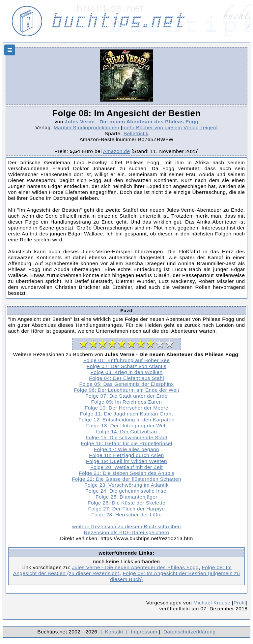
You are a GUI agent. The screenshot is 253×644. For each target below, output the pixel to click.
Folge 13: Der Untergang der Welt (127, 426)
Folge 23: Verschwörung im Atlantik (126, 485)
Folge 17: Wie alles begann (126, 449)
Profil (240, 603)
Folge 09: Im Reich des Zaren (126, 402)
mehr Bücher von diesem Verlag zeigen (169, 127)
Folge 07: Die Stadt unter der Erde (126, 396)
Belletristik (136, 133)
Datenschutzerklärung (190, 632)
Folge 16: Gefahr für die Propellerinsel (126, 443)
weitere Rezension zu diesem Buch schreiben (126, 526)
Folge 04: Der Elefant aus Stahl (126, 378)
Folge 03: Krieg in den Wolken (127, 372)
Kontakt (114, 632)
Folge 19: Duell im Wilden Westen (126, 461)
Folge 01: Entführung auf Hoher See (126, 360)
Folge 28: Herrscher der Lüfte (126, 515)
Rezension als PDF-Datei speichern (127, 532)
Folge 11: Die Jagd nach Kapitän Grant (127, 414)
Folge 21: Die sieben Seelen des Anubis (126, 473)
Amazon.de (117, 151)
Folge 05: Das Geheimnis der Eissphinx (127, 384)
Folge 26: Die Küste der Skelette (126, 503)
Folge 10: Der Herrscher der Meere (126, 408)
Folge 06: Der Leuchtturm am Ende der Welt (126, 390)
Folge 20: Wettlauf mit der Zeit (126, 467)
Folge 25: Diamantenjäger (126, 497)
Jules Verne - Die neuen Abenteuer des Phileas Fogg (132, 122)
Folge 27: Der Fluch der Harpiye (127, 509)
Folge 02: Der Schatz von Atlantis (126, 366)
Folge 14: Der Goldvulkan (126, 431)
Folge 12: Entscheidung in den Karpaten (126, 420)
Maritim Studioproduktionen (86, 127)
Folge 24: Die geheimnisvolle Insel (126, 491)
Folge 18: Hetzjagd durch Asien (126, 455)
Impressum (144, 632)
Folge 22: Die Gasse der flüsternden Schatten (126, 479)
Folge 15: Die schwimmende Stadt (126, 437)
